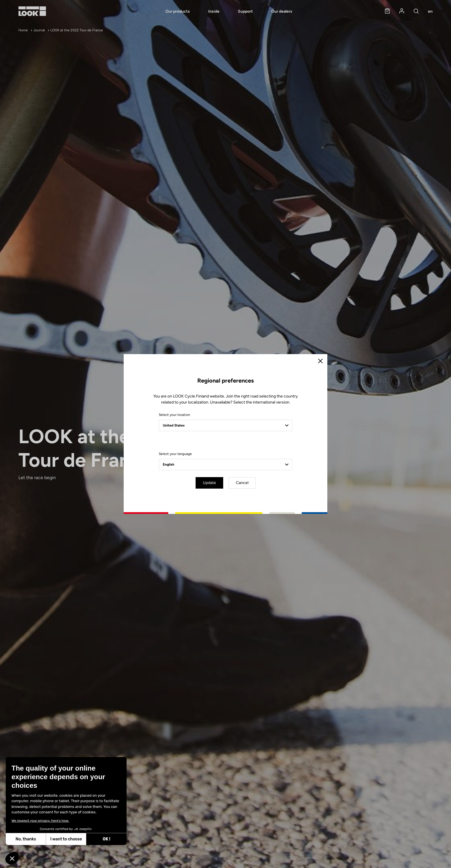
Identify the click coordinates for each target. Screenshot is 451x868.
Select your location (174, 415)
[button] (12, 858)
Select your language (175, 454)
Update (209, 483)
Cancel (242, 483)
